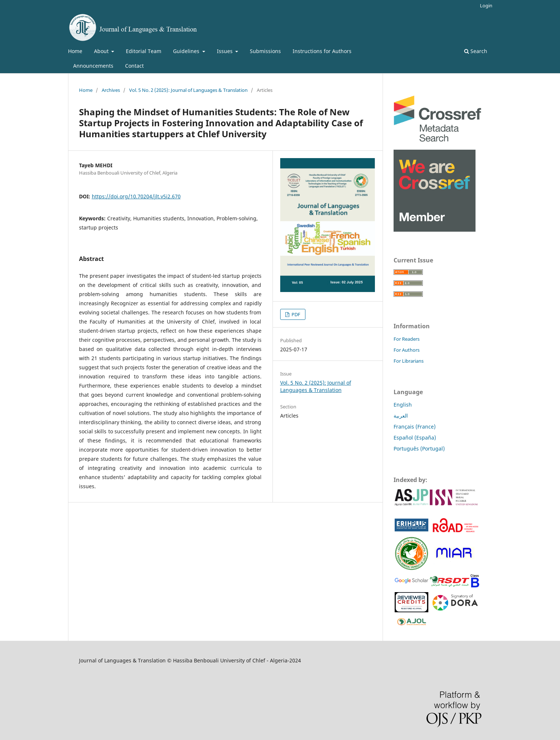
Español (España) (415, 438)
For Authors (407, 350)
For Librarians (409, 361)
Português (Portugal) (419, 449)
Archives (111, 90)
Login (486, 5)
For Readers (407, 339)
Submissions (265, 51)
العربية (401, 416)
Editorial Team (144, 51)
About (102, 51)
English (403, 405)
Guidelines (187, 51)
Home (75, 51)
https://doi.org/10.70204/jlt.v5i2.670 (136, 196)
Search (476, 51)
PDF (295, 314)
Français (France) (415, 427)
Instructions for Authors (322, 51)
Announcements (93, 66)
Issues (225, 51)
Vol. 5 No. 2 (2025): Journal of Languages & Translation (188, 90)
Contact (134, 66)
